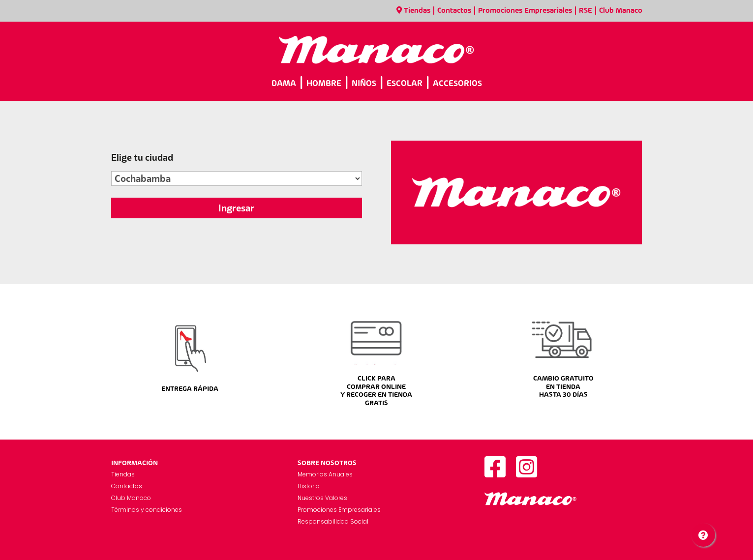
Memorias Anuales (325, 474)
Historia (309, 486)
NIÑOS (364, 84)
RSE (586, 11)
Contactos (454, 11)
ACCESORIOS (457, 84)
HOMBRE (324, 84)
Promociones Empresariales (525, 11)
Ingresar (236, 208)
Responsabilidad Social (333, 521)
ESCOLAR (405, 84)
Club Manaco (621, 11)
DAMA (284, 84)
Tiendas (413, 11)
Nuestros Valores (322, 498)
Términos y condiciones (147, 510)
